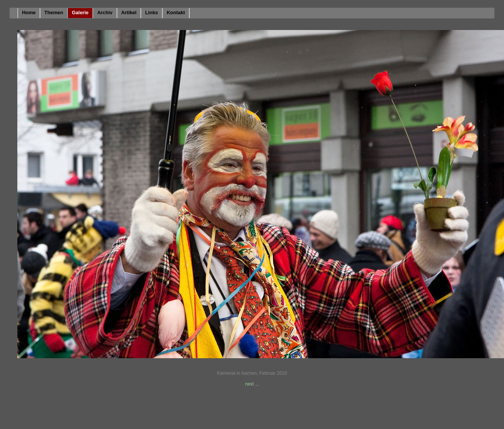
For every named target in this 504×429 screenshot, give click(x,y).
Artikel (129, 13)
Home (29, 13)
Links (151, 13)
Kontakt (176, 13)
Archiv (105, 13)
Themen (54, 13)
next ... (252, 384)
